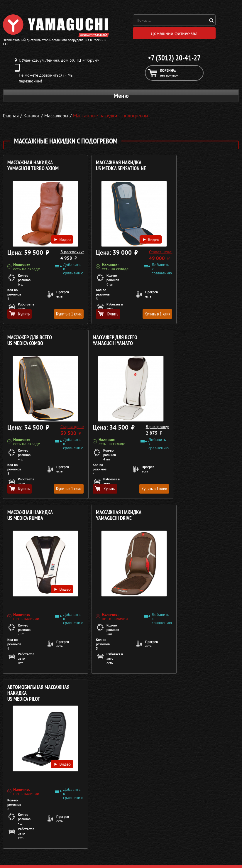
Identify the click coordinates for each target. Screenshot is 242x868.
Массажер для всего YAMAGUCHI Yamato (30, 342)
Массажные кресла (20, 815)
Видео (55, 233)
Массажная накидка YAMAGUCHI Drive (190, 342)
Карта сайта (133, 850)
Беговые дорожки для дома (28, 857)
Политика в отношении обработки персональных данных (58, 795)
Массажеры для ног (21, 843)
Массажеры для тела (22, 836)
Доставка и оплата (139, 829)
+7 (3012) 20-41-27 (174, 59)
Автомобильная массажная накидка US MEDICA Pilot (38, 520)
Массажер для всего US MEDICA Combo (189, 167)
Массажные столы (19, 822)
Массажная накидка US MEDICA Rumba (110, 342)
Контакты (131, 843)
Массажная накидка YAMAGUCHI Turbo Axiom (33, 167)
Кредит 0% (132, 836)
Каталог (129, 822)
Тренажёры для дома (22, 850)
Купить (20, 315)
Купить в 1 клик (60, 315)
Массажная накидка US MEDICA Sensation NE (112, 167)
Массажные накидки (22, 829)
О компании (133, 815)
